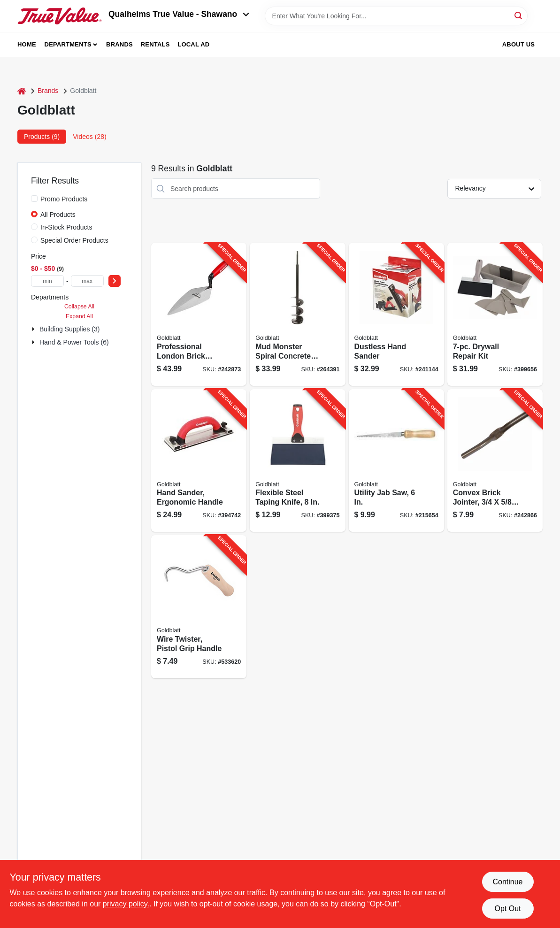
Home (27, 44)
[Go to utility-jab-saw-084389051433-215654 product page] (396, 461)
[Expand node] (34, 329)
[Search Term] (396, 16)
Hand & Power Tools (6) (74, 342)
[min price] (47, 281)
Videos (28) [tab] (89, 137)
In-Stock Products (66, 227)
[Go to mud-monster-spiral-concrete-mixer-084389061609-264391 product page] (297, 314)
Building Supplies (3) (69, 329)
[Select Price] (115, 281)
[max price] (87, 281)
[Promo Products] (34, 199)
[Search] (519, 15)
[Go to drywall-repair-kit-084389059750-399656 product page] (495, 314)
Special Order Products (74, 240)
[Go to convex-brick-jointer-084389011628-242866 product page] (495, 461)
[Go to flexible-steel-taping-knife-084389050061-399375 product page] (297, 461)
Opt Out (507, 909)
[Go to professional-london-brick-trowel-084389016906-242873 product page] (199, 314)
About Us (519, 44)
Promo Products (64, 199)
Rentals (155, 44)
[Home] (22, 91)
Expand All (79, 316)
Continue (507, 882)
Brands (119, 44)
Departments (68, 44)
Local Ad (193, 44)
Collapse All (79, 307)
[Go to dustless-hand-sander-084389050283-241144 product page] (396, 314)
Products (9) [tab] (42, 137)
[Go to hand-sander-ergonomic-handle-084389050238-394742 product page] (199, 461)
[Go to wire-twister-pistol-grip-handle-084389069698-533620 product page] (199, 607)
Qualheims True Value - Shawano (179, 14)
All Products (58, 215)
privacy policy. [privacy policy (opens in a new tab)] (126, 904)
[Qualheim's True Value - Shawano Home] (60, 16)
